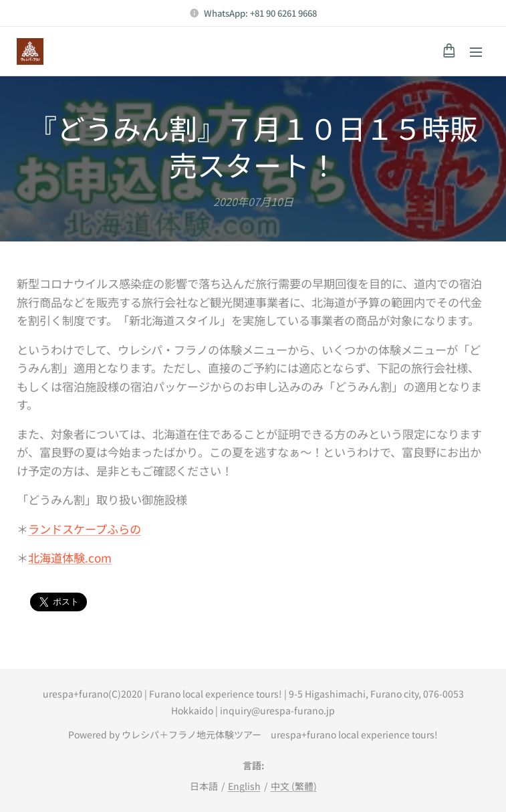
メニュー (476, 52)
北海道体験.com (70, 557)
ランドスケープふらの (85, 528)
